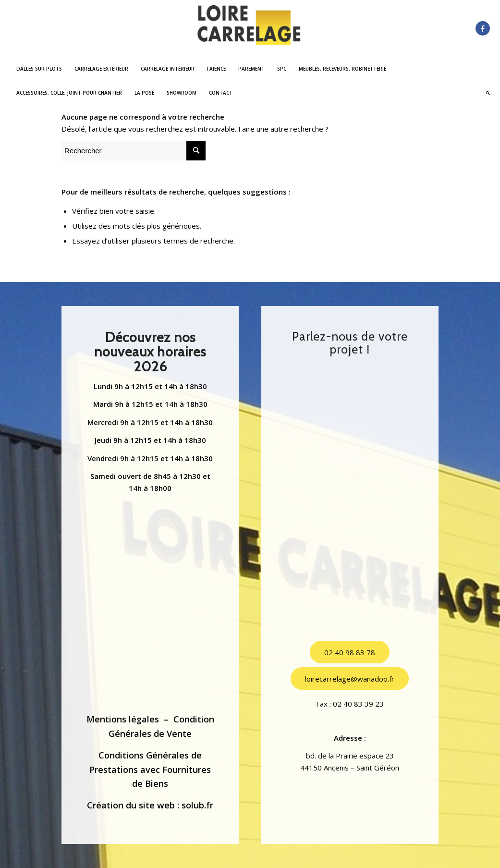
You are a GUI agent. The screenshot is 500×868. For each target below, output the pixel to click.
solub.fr (197, 805)
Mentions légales (123, 719)
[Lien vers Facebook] (483, 28)
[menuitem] (39, 69)
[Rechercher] (485, 93)
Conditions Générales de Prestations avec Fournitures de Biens (150, 769)
